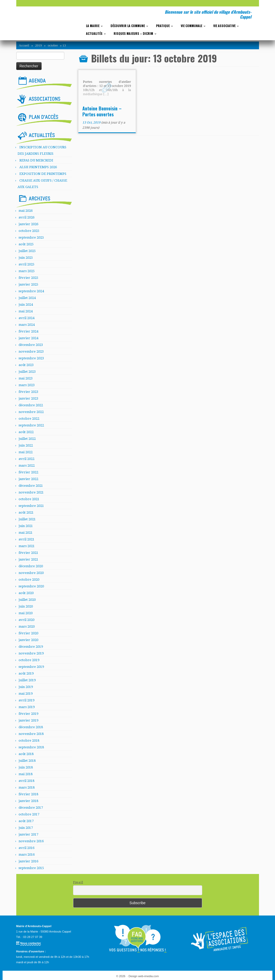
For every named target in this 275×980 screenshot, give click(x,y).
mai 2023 (26, 378)
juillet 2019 (27, 680)
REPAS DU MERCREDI (36, 160)
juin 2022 (26, 445)
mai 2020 (26, 613)
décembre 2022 (31, 405)
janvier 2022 (28, 479)
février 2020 (28, 633)
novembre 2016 (31, 841)
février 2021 (28, 553)
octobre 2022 (29, 419)
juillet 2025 (27, 251)
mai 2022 (26, 452)
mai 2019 (26, 694)
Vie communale (193, 26)
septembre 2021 (31, 506)
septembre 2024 (31, 291)
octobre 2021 (29, 499)
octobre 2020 (29, 580)
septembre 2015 (31, 868)
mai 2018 (26, 774)
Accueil (24, 45)
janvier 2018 (28, 801)
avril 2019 (26, 700)
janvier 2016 (28, 861)
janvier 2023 (28, 398)
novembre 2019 (31, 653)
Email (78, 882)
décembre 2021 (31, 486)
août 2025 (26, 244)
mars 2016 (27, 855)
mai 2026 (26, 211)
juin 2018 (26, 767)
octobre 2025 (29, 231)
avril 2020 (26, 620)
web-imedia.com (148, 976)
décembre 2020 (31, 566)
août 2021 (26, 512)
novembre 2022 (31, 412)
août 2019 (26, 673)
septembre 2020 (31, 586)
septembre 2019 (31, 667)
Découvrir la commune (129, 26)
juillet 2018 (27, 761)
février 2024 (28, 331)
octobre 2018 (29, 740)
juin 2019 (26, 687)
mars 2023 (27, 385)
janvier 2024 (28, 338)
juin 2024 (26, 305)
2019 (38, 45)
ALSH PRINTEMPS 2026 (38, 167)
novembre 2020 (31, 573)
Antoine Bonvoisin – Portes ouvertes (102, 111)
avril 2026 (26, 217)
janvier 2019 (28, 720)
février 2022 (28, 472)
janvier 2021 (28, 559)
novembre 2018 (31, 734)
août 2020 (26, 593)
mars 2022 (27, 465)
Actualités (96, 33)
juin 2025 (26, 258)
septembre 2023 (31, 358)
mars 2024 (27, 325)
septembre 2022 (31, 425)
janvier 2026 (28, 224)
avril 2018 (26, 781)
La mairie (94, 26)
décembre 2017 (31, 808)
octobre (53, 45)
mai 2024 (26, 311)
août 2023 (26, 365)
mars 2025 (27, 271)
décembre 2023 (31, 345)
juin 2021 (26, 526)
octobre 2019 (29, 660)
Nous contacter (31, 943)
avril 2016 (26, 848)
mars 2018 (27, 787)
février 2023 (28, 392)
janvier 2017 (28, 834)
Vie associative (226, 26)
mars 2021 (27, 546)
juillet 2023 (27, 372)
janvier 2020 (28, 640)
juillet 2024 (27, 298)
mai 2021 (26, 533)
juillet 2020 (27, 600)
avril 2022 (26, 459)
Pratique (164, 26)
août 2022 (26, 432)
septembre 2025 (31, 237)
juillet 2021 (27, 519)
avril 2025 (26, 264)
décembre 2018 (31, 727)
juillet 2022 (27, 439)
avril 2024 (26, 318)
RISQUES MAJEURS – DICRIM (135, 33)
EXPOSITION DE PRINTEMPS (43, 174)
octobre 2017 (29, 814)
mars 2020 (27, 626)
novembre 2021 (31, 492)
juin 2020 (26, 606)
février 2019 (28, 714)
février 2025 (28, 278)
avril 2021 (26, 539)
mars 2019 (27, 707)
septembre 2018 (31, 747)
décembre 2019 (31, 647)
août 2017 (26, 821)
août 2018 (26, 754)
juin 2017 (26, 828)
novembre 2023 (31, 351)
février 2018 (28, 794)
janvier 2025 (28, 284)
